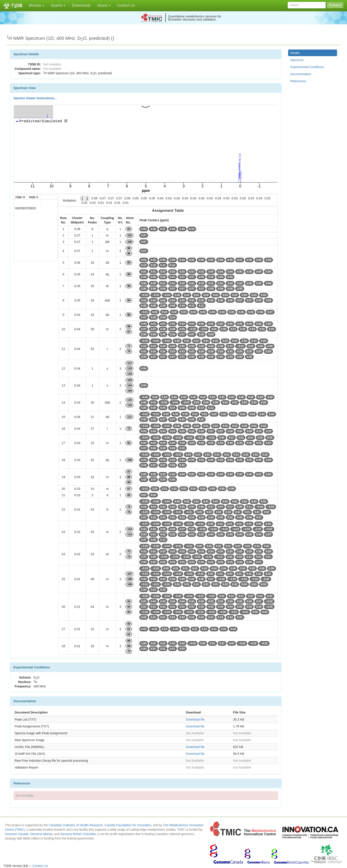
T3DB (17, 6)
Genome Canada (17, 834)
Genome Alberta (41, 834)
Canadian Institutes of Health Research (76, 825)
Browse (37, 5)
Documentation (301, 74)
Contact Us (126, 5)
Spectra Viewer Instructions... (35, 98)
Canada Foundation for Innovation (128, 825)
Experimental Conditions (307, 67)
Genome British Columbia (78, 834)
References (298, 81)
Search (58, 5)
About (104, 5)
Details (295, 53)
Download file (195, 719)
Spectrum (297, 60)
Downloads (81, 5)
